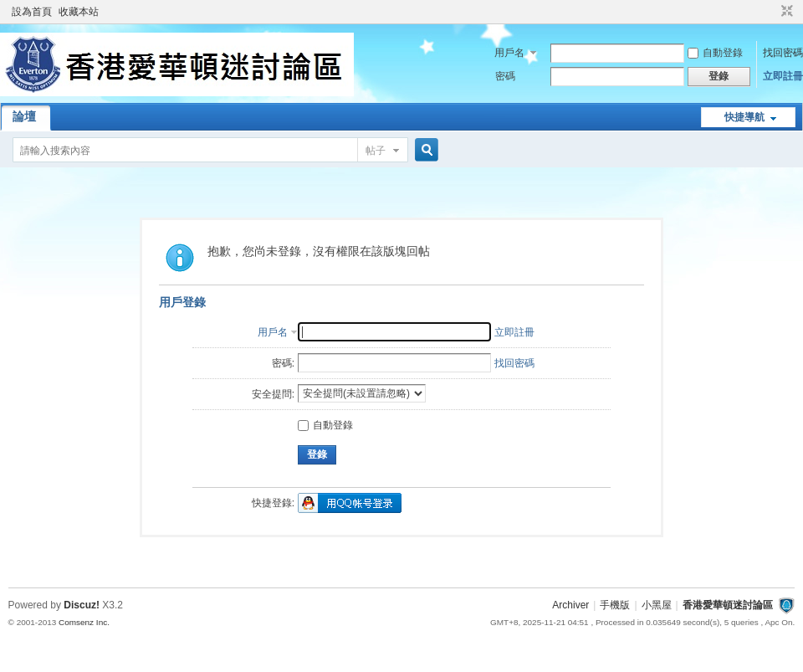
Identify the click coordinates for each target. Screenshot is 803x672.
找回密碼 (783, 53)
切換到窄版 (785, 12)
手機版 (615, 605)
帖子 (376, 151)
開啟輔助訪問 (771, 12)
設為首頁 (32, 12)
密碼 (505, 76)
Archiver (570, 605)
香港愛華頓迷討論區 (728, 605)
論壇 (24, 116)
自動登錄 (715, 53)
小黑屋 (657, 605)
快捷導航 (744, 117)
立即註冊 (783, 76)
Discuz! (82, 605)
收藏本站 (79, 12)
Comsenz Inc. (84, 622)
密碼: (283, 363)
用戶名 (509, 53)
